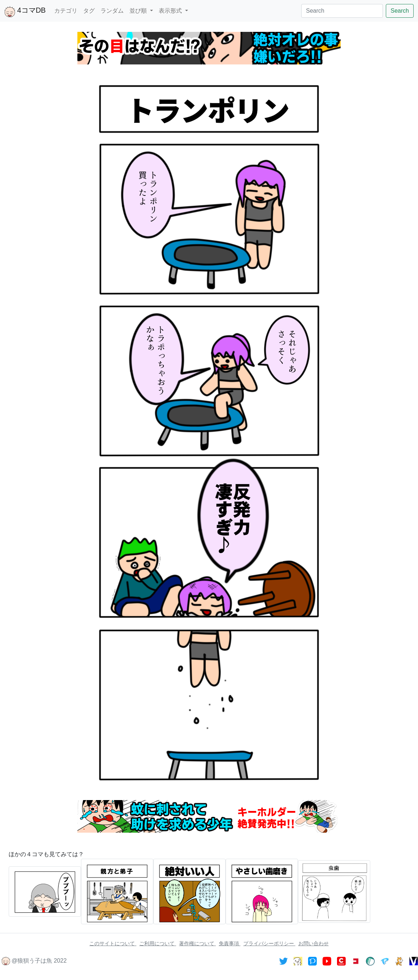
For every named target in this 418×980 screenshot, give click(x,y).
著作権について (197, 943)
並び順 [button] (139, 11)
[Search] (342, 11)
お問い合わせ (313, 943)
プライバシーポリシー (269, 943)
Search (400, 11)
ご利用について (158, 943)
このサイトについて (113, 943)
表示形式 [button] (171, 11)
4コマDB (25, 12)
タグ (89, 11)
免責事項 (230, 943)
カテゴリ (66, 11)
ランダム (112, 11)
